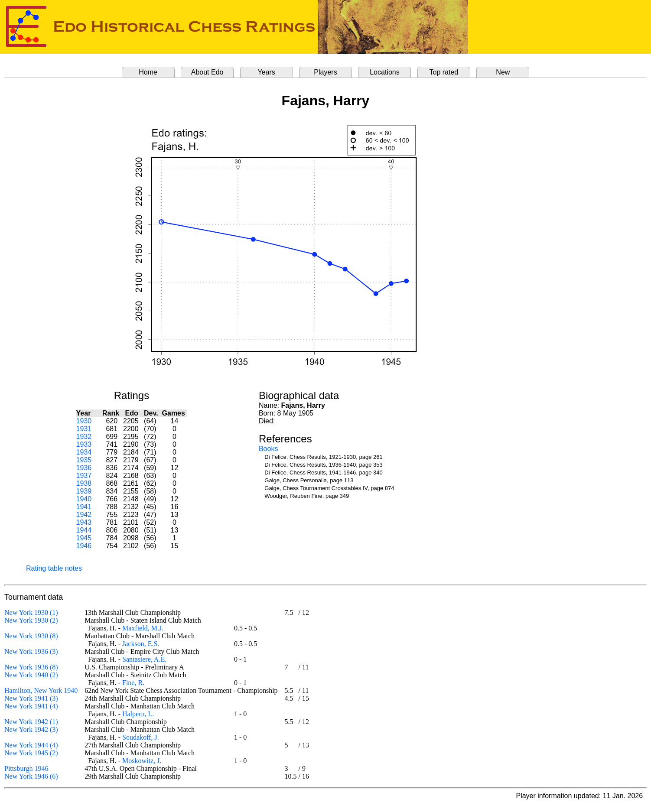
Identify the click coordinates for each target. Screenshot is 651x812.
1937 (84, 476)
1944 (84, 530)
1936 (84, 468)
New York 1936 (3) (31, 651)
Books (268, 449)
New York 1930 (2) (31, 620)
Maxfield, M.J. (143, 628)
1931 (84, 429)
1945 (84, 538)
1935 (84, 460)
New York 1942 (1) (31, 722)
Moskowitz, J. (142, 761)
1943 (84, 522)
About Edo (207, 72)
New (503, 72)
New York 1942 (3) (31, 729)
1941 (84, 507)
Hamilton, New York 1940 (41, 690)
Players (325, 72)
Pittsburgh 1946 (26, 768)
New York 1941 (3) (31, 698)
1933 (84, 444)
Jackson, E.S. (141, 644)
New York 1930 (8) (31, 636)
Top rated (444, 72)
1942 (84, 515)
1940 (84, 499)
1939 (84, 491)
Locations (385, 72)
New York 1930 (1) (31, 612)
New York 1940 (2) (31, 675)
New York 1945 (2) (31, 753)
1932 (84, 437)
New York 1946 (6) (31, 776)
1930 (84, 421)
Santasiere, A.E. (144, 659)
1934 (84, 452)
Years (266, 72)
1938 (84, 483)
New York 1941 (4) (31, 706)
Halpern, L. (138, 714)
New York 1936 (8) (31, 667)
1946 (84, 546)
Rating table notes (54, 568)
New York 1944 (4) (31, 745)
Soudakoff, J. (141, 737)
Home (148, 72)
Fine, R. (133, 683)
